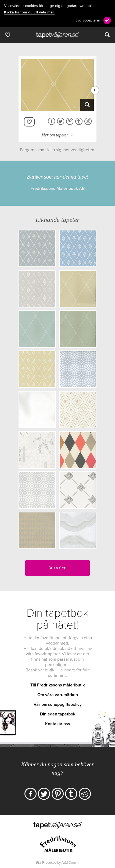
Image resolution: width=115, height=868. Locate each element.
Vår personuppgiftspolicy (58, 704)
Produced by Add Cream (60, 863)
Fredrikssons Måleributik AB (57, 189)
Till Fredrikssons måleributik (57, 685)
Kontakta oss (58, 724)
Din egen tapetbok (58, 714)
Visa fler (57, 568)
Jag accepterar (88, 20)
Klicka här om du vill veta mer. (29, 12)
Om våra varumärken (58, 695)
